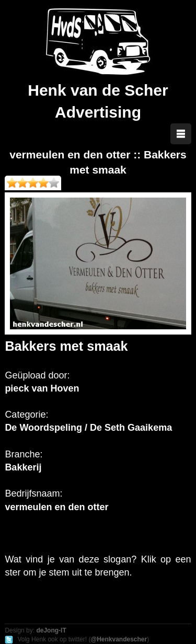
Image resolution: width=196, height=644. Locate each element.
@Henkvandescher (119, 639)
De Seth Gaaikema (131, 428)
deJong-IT (51, 630)
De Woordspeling (43, 428)
